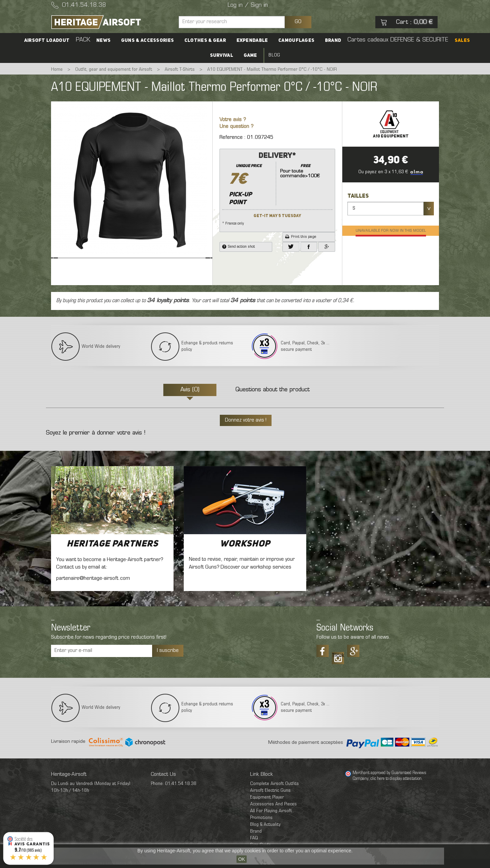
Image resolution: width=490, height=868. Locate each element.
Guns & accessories (148, 40)
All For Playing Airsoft (271, 811)
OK (242, 859)
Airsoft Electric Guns (270, 791)
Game (250, 55)
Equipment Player (267, 797)
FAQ (254, 838)
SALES (461, 40)
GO (298, 22)
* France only (277, 188)
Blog (274, 55)
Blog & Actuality (265, 825)
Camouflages (296, 40)
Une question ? (236, 127)
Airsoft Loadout (48, 40)
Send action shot (239, 247)
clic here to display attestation (396, 779)
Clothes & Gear (205, 40)
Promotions (261, 818)
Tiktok (338, 656)
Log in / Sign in (248, 5)
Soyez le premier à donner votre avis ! (96, 433)
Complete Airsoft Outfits (274, 784)
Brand (333, 40)
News (104, 40)
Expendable (252, 40)
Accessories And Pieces (273, 804)
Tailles (359, 196)
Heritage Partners (112, 544)
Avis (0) (190, 390)
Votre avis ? (233, 120)
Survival (222, 55)
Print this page (301, 237)
